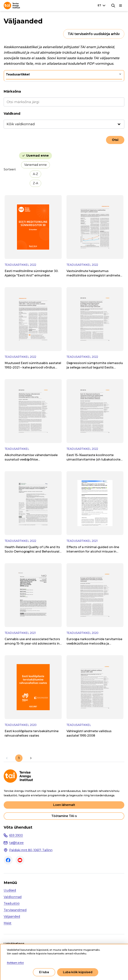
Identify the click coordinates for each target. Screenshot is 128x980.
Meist (8, 923)
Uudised (10, 890)
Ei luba (44, 972)
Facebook (8, 860)
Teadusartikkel (18, 74)
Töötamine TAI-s (64, 816)
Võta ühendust (18, 827)
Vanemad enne (35, 165)
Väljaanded (12, 916)
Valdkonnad (13, 897)
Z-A (35, 183)
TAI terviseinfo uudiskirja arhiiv (94, 34)
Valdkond (12, 114)
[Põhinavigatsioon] (121, 6)
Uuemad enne (37, 156)
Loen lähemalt (64, 805)
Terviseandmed (15, 910)
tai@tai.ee (16, 843)
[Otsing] (113, 6)
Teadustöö (12, 903)
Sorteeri (10, 169)
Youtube (20, 860)
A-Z (35, 174)
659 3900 (16, 835)
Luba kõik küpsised (78, 972)
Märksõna (12, 91)
